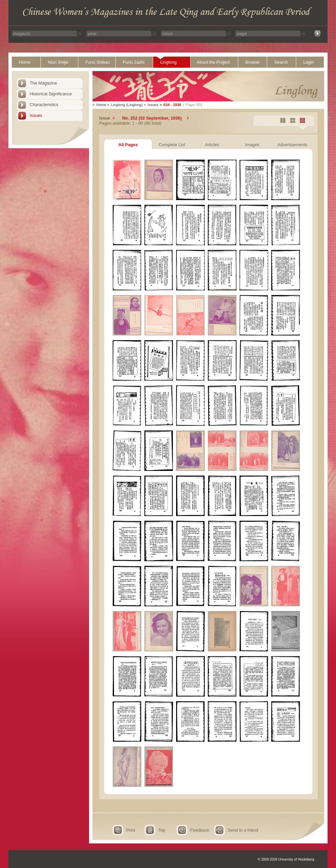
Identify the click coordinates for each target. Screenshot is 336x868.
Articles (212, 145)
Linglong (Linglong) (127, 105)
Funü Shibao (98, 62)
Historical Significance (51, 94)
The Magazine (43, 83)
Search (281, 62)
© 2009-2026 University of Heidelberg (286, 859)
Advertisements (292, 145)
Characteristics (44, 105)
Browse (253, 62)
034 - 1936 (173, 105)
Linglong (168, 62)
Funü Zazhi (134, 62)
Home (25, 62)
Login (309, 62)
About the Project (213, 62)
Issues (36, 115)
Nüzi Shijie (58, 62)
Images (252, 145)
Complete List (172, 145)
